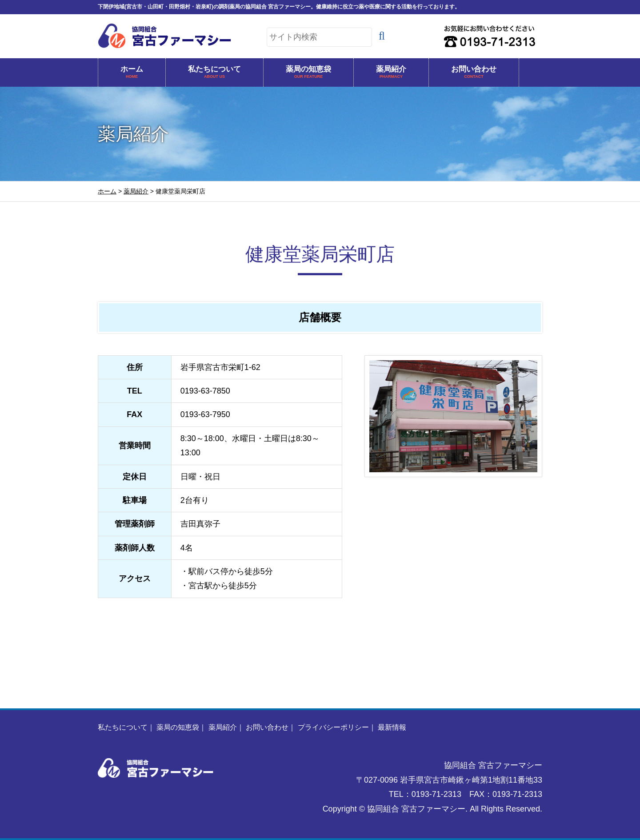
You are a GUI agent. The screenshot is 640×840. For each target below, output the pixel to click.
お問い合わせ (474, 73)
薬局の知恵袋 (308, 73)
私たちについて (214, 73)
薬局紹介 (391, 73)
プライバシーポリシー (333, 727)
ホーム (132, 73)
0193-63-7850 (205, 391)
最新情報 (392, 727)
